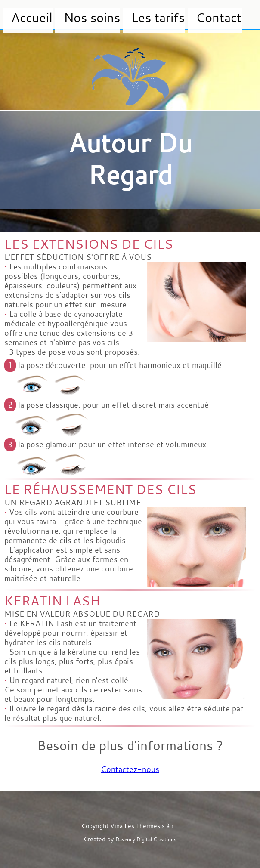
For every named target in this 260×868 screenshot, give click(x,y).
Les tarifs (112, 15)
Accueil (21, 15)
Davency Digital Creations (146, 840)
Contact (156, 15)
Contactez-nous (130, 769)
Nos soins (65, 15)
